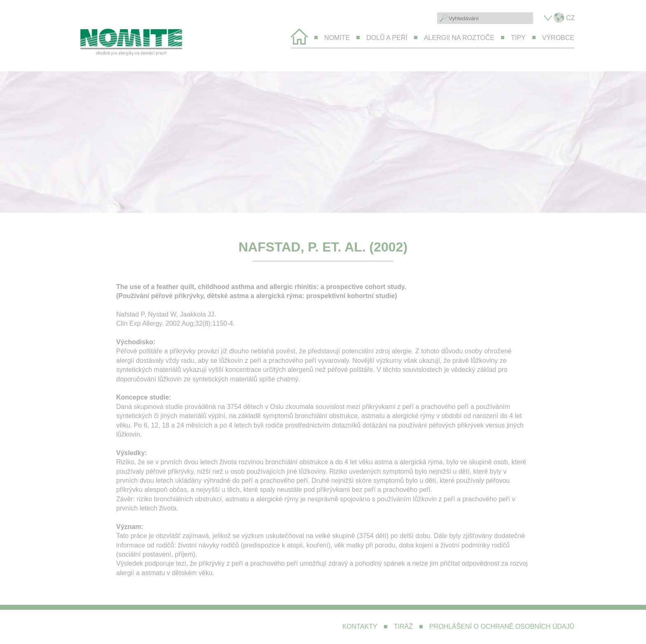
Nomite (337, 38)
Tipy (518, 38)
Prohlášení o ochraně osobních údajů (502, 626)
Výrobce (558, 38)
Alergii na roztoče (459, 38)
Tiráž (403, 626)
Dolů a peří (387, 38)
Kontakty (360, 626)
